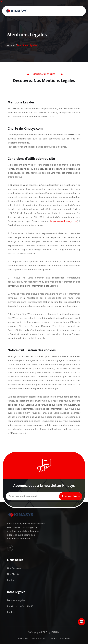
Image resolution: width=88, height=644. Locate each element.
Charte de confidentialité (20, 606)
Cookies (11, 612)
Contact (11, 580)
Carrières (65, 638)
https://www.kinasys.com (64, 221)
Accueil (11, 45)
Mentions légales (16, 600)
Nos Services (14, 568)
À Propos (23, 638)
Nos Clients (13, 574)
